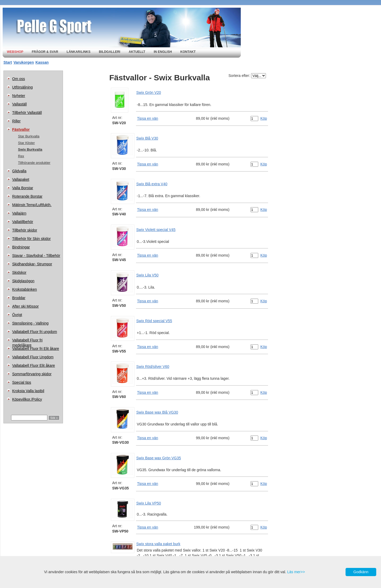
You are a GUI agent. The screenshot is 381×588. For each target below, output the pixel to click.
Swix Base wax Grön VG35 (159, 458)
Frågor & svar (45, 52)
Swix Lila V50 (147, 275)
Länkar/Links (79, 52)
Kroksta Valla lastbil (28, 391)
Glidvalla (19, 171)
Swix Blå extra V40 (152, 184)
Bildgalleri (110, 52)
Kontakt (188, 52)
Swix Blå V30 (147, 138)
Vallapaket (21, 179)
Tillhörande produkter (34, 163)
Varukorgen (24, 62)
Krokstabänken (24, 289)
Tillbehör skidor (25, 230)
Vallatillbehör (23, 222)
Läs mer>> (296, 572)
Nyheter (19, 96)
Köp (264, 118)
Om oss (19, 79)
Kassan (42, 62)
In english (163, 52)
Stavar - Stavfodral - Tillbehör (36, 256)
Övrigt (17, 315)
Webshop (15, 52)
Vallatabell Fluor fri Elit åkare (36, 349)
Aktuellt (137, 52)
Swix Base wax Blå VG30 (157, 412)
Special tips (22, 382)
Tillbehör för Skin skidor (31, 239)
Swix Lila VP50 (149, 503)
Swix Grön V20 (149, 92)
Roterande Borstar (27, 196)
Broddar (19, 298)
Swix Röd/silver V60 (153, 367)
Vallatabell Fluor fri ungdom (35, 332)
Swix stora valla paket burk (158, 544)
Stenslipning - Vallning (30, 323)
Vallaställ (19, 104)
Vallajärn (19, 213)
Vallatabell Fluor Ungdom (33, 357)
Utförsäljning (22, 87)
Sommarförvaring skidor (32, 374)
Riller (16, 121)
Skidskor (19, 272)
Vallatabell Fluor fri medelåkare (27, 341)
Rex (21, 156)
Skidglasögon (23, 281)
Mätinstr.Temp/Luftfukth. (32, 205)
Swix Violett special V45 (156, 230)
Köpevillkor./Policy (27, 399)
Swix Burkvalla (30, 149)
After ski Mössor (25, 306)
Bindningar (21, 247)
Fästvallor (21, 129)
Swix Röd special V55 (154, 321)
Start (8, 62)
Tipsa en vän (148, 118)
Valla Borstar (23, 188)
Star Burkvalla (29, 136)
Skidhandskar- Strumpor (32, 264)
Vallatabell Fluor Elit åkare (34, 365)
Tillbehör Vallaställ (27, 113)
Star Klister (26, 143)
